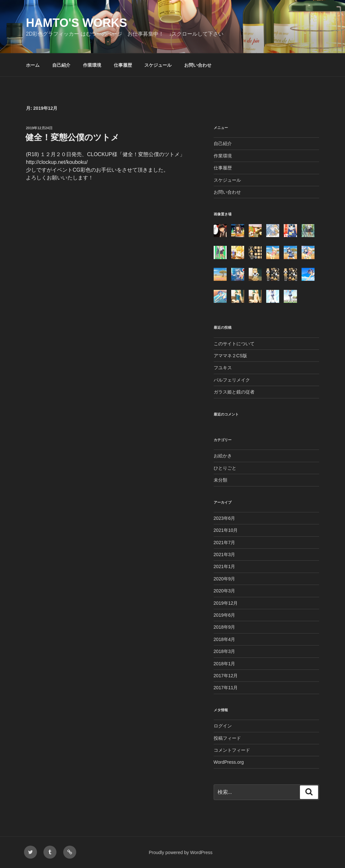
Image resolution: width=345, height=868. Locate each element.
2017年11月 (226, 688)
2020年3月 (225, 591)
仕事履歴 (123, 65)
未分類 (220, 480)
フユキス (223, 368)
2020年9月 (225, 579)
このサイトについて (234, 344)
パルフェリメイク (232, 380)
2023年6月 (225, 518)
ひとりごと (225, 468)
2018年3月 (225, 651)
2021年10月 (226, 530)
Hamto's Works (77, 23)
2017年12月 (226, 676)
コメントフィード (232, 750)
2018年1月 (225, 664)
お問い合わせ (198, 65)
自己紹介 (61, 65)
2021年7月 (225, 542)
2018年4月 (225, 639)
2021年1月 (225, 566)
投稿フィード (227, 738)
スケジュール (158, 65)
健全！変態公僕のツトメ (72, 137)
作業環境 (92, 65)
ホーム (33, 65)
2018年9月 (225, 627)
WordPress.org (229, 762)
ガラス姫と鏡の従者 (234, 392)
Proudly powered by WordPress (181, 852)
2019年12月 (226, 603)
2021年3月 (225, 554)
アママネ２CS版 (230, 356)
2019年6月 (225, 615)
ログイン (223, 726)
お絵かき (223, 456)
